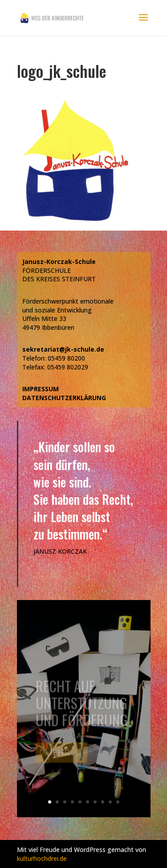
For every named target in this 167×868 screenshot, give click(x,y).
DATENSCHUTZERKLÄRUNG (64, 398)
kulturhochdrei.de (42, 858)
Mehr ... (61, 756)
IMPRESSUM (41, 389)
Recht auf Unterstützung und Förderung (82, 706)
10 (118, 802)
